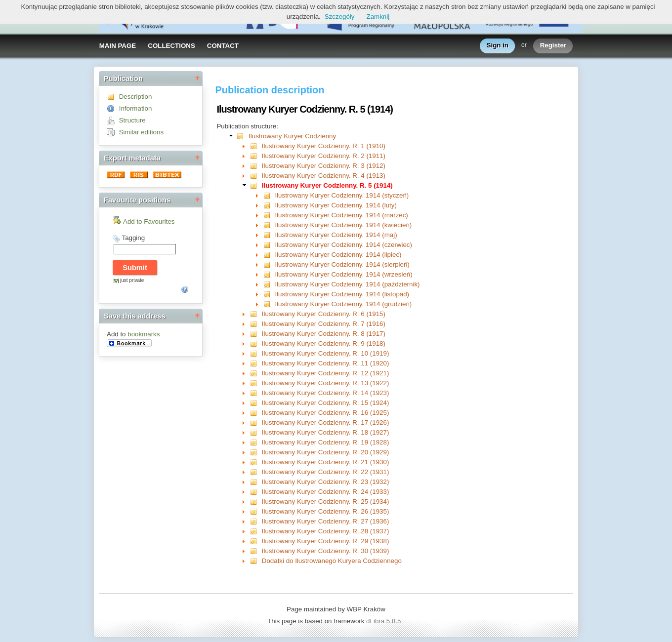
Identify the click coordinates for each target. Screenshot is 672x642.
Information (136, 108)
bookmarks (144, 334)
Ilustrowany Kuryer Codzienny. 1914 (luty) (336, 205)
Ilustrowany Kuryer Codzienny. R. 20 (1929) (326, 452)
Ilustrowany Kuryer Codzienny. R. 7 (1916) (324, 324)
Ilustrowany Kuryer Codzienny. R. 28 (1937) (326, 531)
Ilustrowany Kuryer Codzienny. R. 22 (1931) (326, 472)
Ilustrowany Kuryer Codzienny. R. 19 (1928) (326, 442)
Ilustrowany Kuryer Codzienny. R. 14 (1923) (326, 393)
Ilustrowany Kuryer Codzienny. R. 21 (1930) (326, 462)
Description (136, 97)
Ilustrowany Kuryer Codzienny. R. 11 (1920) (326, 363)
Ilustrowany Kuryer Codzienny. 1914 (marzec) (341, 215)
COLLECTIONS (171, 46)
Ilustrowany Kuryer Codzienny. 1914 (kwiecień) (343, 225)
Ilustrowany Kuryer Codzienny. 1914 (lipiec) (338, 255)
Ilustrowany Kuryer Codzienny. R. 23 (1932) (326, 482)
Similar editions (141, 132)
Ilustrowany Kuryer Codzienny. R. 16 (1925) (326, 413)
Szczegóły (340, 17)
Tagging (133, 238)
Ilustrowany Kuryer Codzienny (292, 136)
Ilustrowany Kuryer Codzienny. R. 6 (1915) (324, 314)
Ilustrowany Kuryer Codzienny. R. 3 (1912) (324, 166)
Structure (132, 120)
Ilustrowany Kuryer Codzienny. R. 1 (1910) (324, 146)
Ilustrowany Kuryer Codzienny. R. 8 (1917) (324, 334)
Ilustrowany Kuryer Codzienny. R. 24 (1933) (326, 492)
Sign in (498, 46)
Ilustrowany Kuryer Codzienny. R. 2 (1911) (324, 156)
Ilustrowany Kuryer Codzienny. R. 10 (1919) (326, 353)
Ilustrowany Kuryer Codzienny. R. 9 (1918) (324, 343)
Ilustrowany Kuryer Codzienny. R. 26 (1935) (326, 511)
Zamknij (378, 17)
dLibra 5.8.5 (384, 621)
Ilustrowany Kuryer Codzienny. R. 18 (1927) (326, 432)
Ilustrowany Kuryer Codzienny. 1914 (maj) (336, 235)
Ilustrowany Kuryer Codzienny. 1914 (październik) (347, 284)
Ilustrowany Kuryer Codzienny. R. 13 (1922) (326, 383)
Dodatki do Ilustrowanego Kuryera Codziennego (332, 561)
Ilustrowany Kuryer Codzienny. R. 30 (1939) (326, 551)
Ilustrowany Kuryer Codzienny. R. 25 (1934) (326, 502)
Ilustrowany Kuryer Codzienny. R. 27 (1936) (326, 521)
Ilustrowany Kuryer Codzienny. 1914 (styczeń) (342, 195)
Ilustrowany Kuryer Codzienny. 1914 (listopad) (342, 294)
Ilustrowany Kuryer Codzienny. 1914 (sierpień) (342, 264)
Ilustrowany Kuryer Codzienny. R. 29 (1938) (326, 541)
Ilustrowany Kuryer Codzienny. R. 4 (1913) (324, 176)
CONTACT (223, 46)
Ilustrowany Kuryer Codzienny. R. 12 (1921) (326, 373)
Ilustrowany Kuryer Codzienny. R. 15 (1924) (326, 403)
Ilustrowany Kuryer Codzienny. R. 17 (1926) (326, 422)
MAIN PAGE (118, 46)
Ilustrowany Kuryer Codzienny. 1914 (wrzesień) (343, 274)
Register (553, 46)
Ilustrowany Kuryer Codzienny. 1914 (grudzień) (343, 304)
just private (132, 280)
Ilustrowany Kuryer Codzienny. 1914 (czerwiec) (343, 245)
